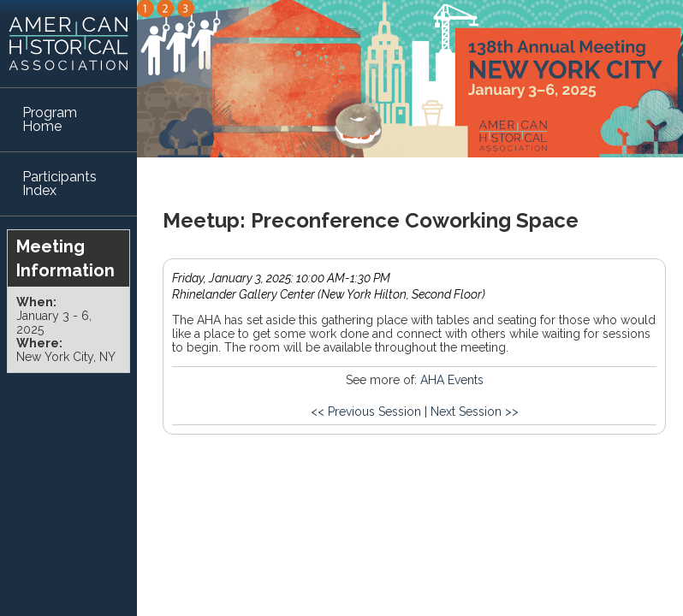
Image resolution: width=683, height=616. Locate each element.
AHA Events (452, 380)
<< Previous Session (366, 412)
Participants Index (59, 184)
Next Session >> (475, 412)
